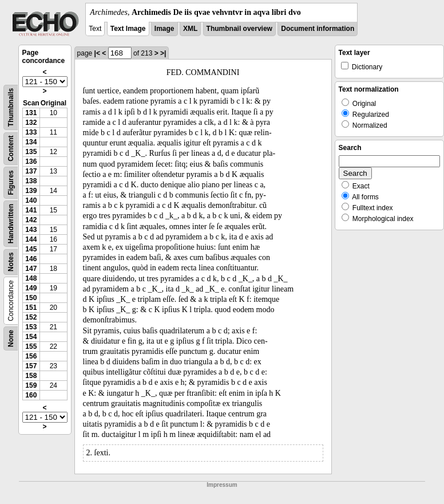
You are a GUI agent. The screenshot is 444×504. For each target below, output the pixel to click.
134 (31, 142)
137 (31, 171)
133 (31, 132)
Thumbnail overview (239, 29)
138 (31, 181)
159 (31, 385)
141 (31, 210)
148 (31, 278)
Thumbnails (11, 107)
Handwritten (11, 224)
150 (31, 298)
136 (31, 162)
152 (31, 317)
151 (31, 308)
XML (190, 29)
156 (31, 356)
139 (31, 191)
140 (31, 200)
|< (97, 53)
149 (31, 288)
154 (31, 337)
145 (31, 249)
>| (163, 53)
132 (31, 123)
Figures (11, 182)
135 (31, 152)
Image (164, 29)
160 (31, 395)
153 (31, 327)
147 (31, 269)
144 (31, 239)
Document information (318, 29)
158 (31, 376)
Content (11, 149)
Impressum (222, 485)
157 (31, 366)
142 (31, 220)
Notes (11, 262)
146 (31, 259)
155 (31, 346)
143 (31, 230)
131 (31, 113)
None (11, 338)
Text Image (128, 29)
